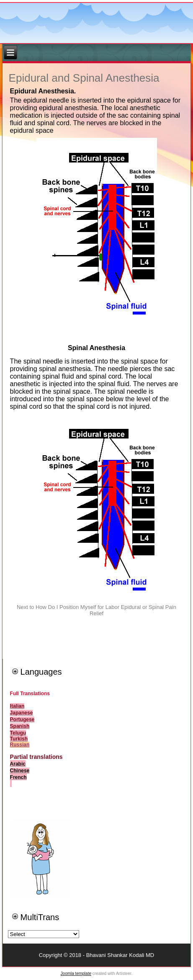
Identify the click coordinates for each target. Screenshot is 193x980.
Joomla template (76, 974)
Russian (20, 745)
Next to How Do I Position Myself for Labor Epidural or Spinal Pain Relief (96, 610)
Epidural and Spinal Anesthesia (84, 78)
